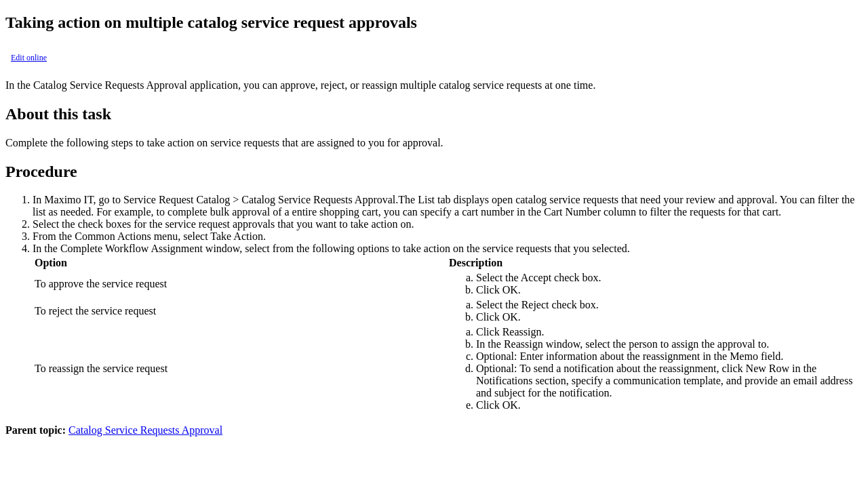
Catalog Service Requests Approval (145, 430)
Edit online (29, 58)
